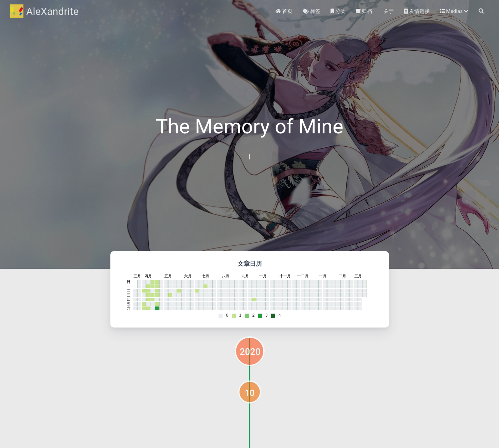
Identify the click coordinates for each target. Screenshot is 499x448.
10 (250, 393)
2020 (250, 352)
